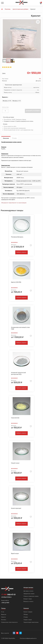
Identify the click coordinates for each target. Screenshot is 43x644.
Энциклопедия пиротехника (31, 622)
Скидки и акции (28, 620)
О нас (3, 612)
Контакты (4, 620)
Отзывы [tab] (14, 138)
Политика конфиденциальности (28, 638)
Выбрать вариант (21, 252)
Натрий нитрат (15, 463)
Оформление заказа (29, 594)
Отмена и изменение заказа (31, 596)
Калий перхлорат (16, 508)
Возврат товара (28, 599)
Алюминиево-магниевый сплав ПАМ (20, 328)
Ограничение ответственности (9, 622)
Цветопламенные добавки (20, 9)
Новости (3, 617)
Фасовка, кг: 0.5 (7, 101)
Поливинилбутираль (17, 237)
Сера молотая (15, 418)
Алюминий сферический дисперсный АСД (18, 373)
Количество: (5, 107)
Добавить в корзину (33, 111)
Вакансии (4, 614)
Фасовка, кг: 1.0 (17, 101)
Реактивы (8, 9)
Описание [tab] (6, 138)
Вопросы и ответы (28, 601)
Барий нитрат (15, 553)
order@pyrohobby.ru (6, 597)
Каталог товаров (28, 612)
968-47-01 (8, 595)
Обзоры (26, 614)
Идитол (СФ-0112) (16, 282)
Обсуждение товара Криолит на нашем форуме (14, 203)
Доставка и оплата (28, 591)
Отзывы (26, 617)
